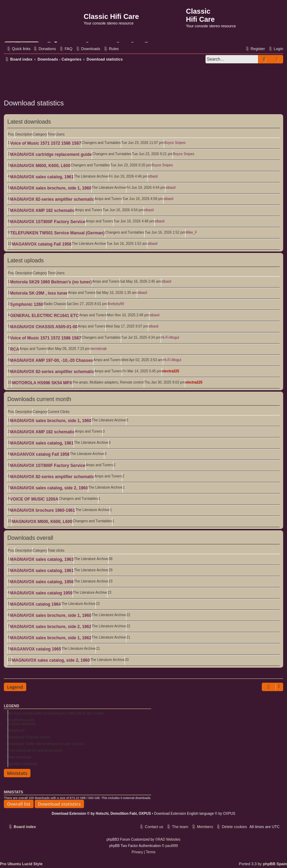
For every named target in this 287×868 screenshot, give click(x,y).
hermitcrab (99, 349)
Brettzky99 (116, 304)
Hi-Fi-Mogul (170, 337)
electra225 (171, 371)
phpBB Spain (275, 864)
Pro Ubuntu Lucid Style (21, 864)
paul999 (172, 846)
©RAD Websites (168, 839)
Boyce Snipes (175, 143)
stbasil (153, 176)
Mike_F (191, 232)
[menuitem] (44, 49)
